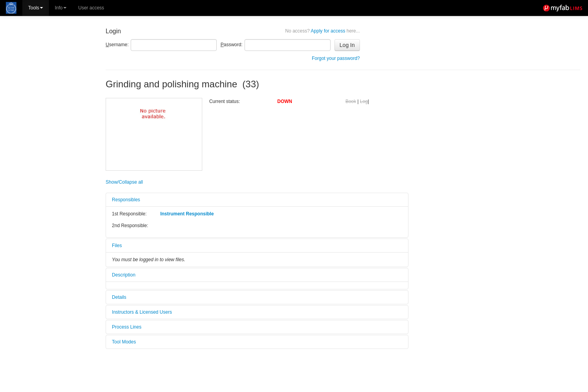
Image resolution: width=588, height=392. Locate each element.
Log (364, 101)
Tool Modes (124, 342)
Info (61, 8)
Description (124, 275)
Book (351, 101)
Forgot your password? (336, 58)
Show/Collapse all (124, 182)
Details (119, 297)
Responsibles (126, 200)
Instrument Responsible (187, 214)
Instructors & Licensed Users (142, 312)
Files (117, 246)
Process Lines (127, 327)
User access (91, 8)
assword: (232, 45)
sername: (117, 45)
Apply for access (323, 31)
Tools (36, 8)
